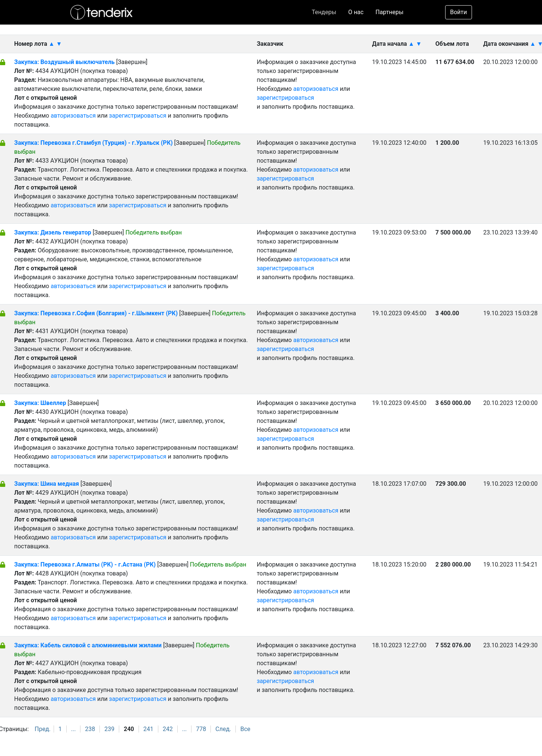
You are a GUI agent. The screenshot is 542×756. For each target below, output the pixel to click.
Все (245, 729)
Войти (458, 12)
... (74, 729)
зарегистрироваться (138, 116)
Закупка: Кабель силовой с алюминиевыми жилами (88, 645)
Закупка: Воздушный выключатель (65, 62)
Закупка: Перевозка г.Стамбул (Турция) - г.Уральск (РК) (93, 143)
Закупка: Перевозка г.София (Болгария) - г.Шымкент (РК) (96, 313)
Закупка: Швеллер (41, 403)
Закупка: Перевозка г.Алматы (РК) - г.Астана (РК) (85, 564)
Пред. (43, 729)
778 (201, 729)
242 (168, 729)
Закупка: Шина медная (47, 484)
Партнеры (389, 12)
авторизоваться (73, 116)
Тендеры (324, 12)
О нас (356, 12)
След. (223, 729)
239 (109, 729)
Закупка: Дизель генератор (53, 232)
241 (148, 729)
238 (90, 729)
